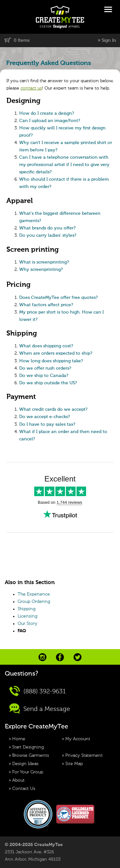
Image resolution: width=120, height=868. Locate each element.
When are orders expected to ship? (56, 353)
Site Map (74, 764)
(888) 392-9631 (38, 691)
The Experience (34, 594)
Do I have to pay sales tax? (47, 424)
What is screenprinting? (44, 262)
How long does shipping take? (51, 361)
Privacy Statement (84, 756)
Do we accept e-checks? (44, 417)
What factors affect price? (46, 305)
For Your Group (28, 772)
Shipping (27, 609)
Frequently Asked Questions (48, 63)
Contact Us (24, 789)
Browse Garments (31, 756)
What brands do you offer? (47, 228)
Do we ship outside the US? (48, 383)
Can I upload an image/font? (50, 121)
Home (19, 739)
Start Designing (28, 747)
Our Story (28, 624)
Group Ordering (34, 602)
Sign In (109, 40)
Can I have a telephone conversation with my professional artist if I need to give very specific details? (64, 165)
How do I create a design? (47, 113)
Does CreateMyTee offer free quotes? (58, 298)
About (18, 780)
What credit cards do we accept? (53, 409)
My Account (78, 739)
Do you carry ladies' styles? (48, 235)
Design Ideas (25, 764)
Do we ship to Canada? (44, 376)
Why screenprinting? (41, 270)
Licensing (28, 616)
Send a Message (40, 709)
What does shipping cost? (46, 346)
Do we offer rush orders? (45, 368)
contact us (31, 88)
